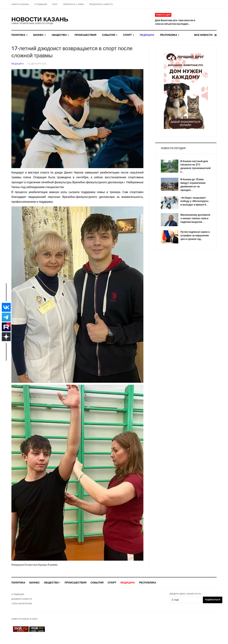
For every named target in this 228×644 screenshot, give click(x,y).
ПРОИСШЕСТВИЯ (85, 35)
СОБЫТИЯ (110, 35)
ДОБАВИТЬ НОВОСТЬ (22, 599)
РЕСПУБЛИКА (170, 35)
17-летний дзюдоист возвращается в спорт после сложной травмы (72, 52)
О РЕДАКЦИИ (41, 4)
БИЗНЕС (40, 35)
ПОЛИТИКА (20, 35)
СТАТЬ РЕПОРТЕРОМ (22, 604)
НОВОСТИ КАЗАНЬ (20, 4)
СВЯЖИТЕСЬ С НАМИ (73, 4)
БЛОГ (55, 4)
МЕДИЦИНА (147, 35)
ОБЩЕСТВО (60, 35)
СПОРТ (129, 35)
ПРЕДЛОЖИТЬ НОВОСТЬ (101, 4)
